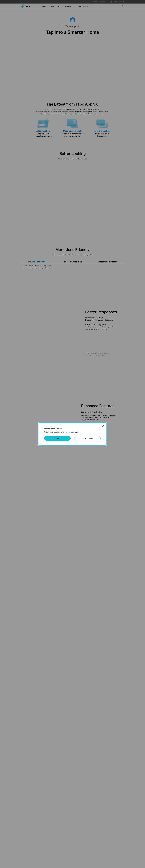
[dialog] (72, 434)
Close (103, 426)
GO (57, 438)
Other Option (87, 438)
